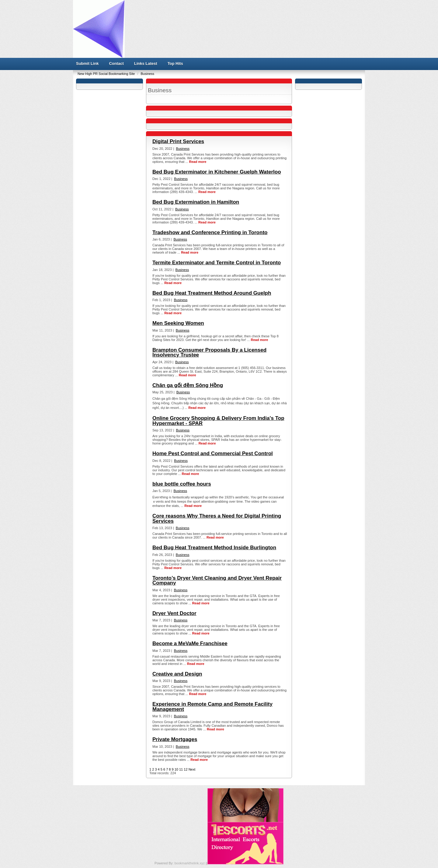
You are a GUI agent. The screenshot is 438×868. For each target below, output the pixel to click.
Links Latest (146, 63)
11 (181, 769)
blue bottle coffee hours (182, 484)
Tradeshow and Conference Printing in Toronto (210, 232)
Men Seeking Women (178, 323)
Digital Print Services (178, 141)
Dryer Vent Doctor (174, 613)
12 (186, 769)
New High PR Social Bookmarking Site (107, 74)
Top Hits (175, 63)
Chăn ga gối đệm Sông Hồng (188, 385)
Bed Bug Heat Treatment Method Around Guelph (212, 293)
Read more (198, 162)
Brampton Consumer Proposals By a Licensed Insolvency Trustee (209, 352)
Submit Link (87, 63)
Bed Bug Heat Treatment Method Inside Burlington (214, 548)
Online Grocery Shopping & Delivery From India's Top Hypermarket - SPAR (218, 421)
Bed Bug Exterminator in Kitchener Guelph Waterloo (217, 172)
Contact (116, 63)
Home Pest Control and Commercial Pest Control (213, 453)
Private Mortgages (175, 739)
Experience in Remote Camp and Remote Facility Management (212, 706)
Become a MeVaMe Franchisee (190, 643)
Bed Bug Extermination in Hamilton (196, 202)
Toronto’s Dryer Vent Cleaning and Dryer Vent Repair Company (217, 580)
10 (176, 769)
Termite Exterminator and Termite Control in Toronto (217, 263)
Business (147, 74)
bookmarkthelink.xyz (190, 863)
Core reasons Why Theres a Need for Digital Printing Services (217, 518)
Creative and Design (177, 674)
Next (192, 769)
